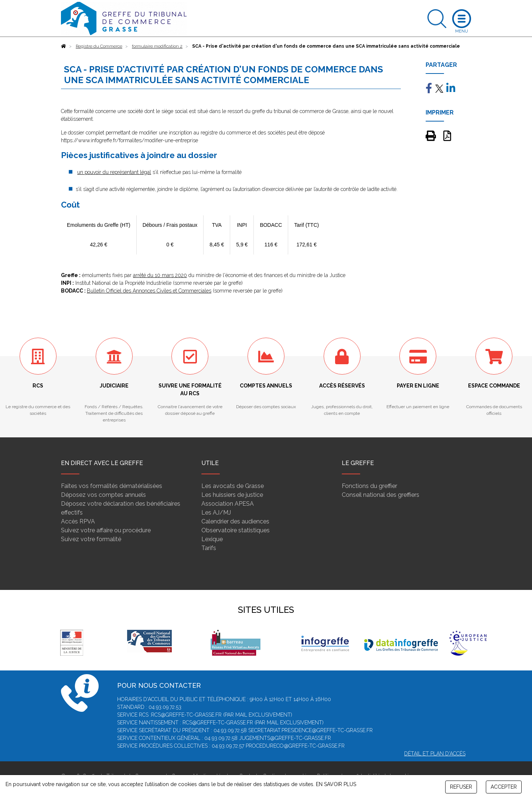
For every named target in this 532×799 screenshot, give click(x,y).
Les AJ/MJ (216, 513)
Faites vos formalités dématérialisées (112, 486)
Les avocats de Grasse (233, 486)
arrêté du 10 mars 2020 (160, 275)
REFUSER (461, 787)
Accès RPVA (78, 521)
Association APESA (228, 504)
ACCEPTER (504, 787)
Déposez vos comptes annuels (103, 495)
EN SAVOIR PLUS (336, 784)
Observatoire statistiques (236, 530)
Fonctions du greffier (369, 486)
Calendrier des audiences (235, 521)
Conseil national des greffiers (381, 495)
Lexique (212, 539)
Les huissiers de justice (232, 495)
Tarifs (209, 548)
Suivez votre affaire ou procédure (106, 530)
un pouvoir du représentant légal (114, 172)
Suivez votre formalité (91, 539)
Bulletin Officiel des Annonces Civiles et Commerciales (149, 291)
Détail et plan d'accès (435, 754)
